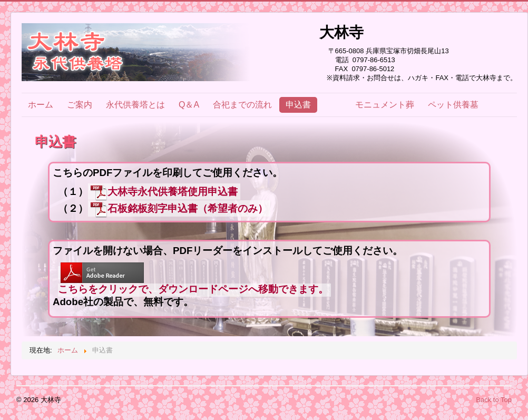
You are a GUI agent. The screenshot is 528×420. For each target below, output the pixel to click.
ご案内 (80, 105)
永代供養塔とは (135, 105)
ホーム (41, 105)
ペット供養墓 (453, 105)
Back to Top (494, 400)
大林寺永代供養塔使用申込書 (164, 192)
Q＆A (189, 105)
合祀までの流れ (242, 105)
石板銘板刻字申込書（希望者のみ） (179, 209)
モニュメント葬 (385, 105)
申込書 (298, 105)
